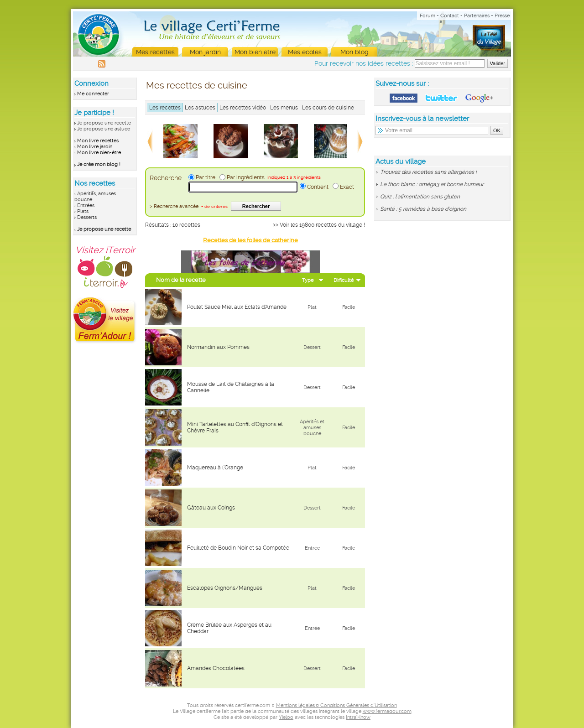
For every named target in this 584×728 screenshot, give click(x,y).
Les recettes (165, 108)
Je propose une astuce (104, 129)
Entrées (86, 205)
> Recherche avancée (189, 206)
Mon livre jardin (95, 147)
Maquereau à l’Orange (215, 468)
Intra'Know (358, 717)
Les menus (284, 108)
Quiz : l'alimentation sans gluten (420, 197)
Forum (428, 16)
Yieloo (286, 717)
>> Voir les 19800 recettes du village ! (319, 225)
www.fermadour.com (387, 711)
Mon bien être (255, 52)
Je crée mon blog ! (99, 164)
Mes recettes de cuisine (197, 85)
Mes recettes (155, 52)
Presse (502, 16)
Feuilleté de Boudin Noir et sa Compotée (238, 548)
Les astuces (200, 108)
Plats (83, 211)
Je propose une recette (104, 123)
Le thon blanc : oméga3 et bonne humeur (432, 184)
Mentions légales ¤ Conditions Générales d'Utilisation (336, 705)
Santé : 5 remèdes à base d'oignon (423, 209)
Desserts (87, 217)
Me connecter (93, 94)
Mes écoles (305, 52)
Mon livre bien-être (99, 153)
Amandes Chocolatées (216, 668)
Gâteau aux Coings (211, 508)
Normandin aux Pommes (218, 347)
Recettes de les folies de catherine (250, 240)
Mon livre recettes (98, 141)
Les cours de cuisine (328, 108)
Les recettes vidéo (243, 108)
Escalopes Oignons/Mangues (225, 588)
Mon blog (355, 52)
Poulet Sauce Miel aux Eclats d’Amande (237, 307)
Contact (450, 16)
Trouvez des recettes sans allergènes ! (428, 172)
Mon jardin (205, 52)
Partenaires (477, 16)
